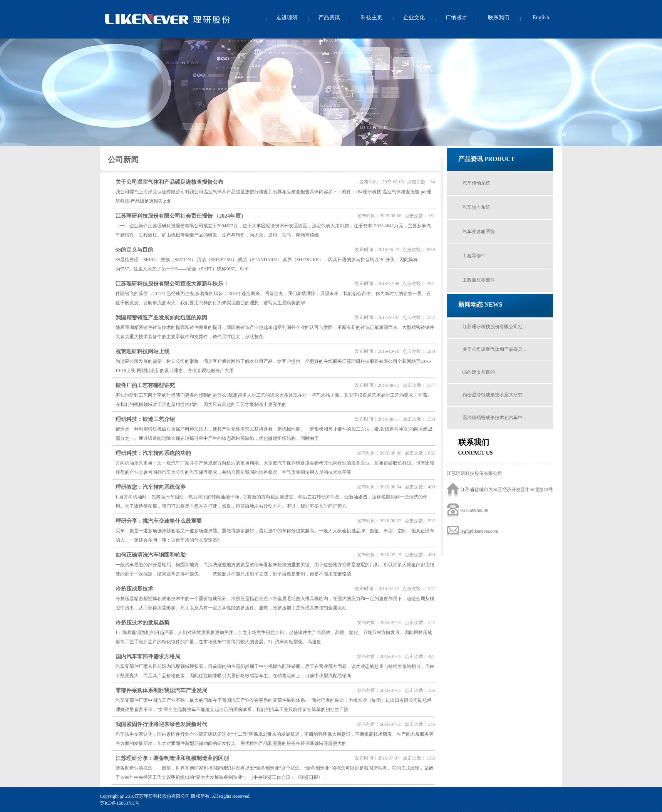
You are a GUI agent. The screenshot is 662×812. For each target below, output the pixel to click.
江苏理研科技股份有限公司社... (494, 327)
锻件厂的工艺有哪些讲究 (145, 385)
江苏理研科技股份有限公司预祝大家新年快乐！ (172, 284)
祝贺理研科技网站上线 (142, 351)
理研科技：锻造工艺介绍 (145, 419)
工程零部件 (474, 256)
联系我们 (499, 18)
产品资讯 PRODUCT (487, 159)
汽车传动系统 (476, 183)
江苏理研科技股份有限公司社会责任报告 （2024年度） (181, 216)
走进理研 (287, 18)
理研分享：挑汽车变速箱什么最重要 (159, 521)
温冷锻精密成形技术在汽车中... (494, 418)
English (541, 18)
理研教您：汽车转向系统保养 (151, 487)
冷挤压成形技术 (134, 589)
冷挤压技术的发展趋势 (142, 623)
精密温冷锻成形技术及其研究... (494, 395)
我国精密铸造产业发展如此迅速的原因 (161, 318)
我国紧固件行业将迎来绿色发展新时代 (161, 724)
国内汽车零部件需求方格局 (148, 657)
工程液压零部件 (479, 280)
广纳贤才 (456, 18)
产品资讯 (329, 18)
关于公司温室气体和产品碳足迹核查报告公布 (169, 182)
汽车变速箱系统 (479, 232)
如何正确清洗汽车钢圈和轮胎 (151, 555)
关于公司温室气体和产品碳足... (494, 349)
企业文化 (414, 18)
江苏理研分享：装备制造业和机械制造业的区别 (172, 758)
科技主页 (372, 18)
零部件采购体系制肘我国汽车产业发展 (161, 690)
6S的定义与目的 (479, 372)
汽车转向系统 (476, 207)
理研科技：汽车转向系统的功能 (153, 453)
